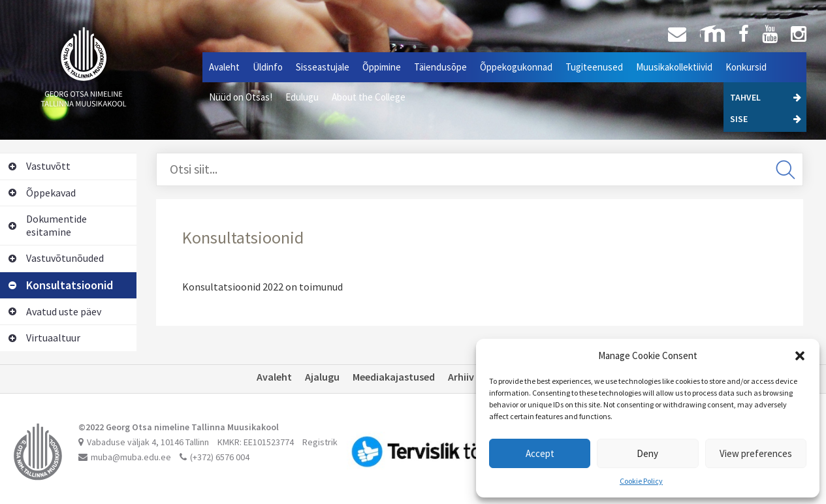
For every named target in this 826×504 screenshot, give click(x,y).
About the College (369, 97)
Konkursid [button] (746, 67)
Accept (540, 453)
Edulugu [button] (302, 97)
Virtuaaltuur (44, 338)
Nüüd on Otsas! (241, 97)
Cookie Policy (641, 481)
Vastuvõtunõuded (56, 258)
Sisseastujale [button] (323, 67)
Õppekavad (42, 193)
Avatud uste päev (55, 311)
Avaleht (224, 67)
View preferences (756, 453)
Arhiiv (461, 377)
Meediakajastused (394, 377)
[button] (800, 356)
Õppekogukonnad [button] (516, 67)
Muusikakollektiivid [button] (674, 67)
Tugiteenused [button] (594, 67)
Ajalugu (322, 377)
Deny (647, 453)
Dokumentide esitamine (48, 225)
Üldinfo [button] (268, 67)
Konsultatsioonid (61, 285)
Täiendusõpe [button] (440, 67)
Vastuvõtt (40, 166)
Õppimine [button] (382, 67)
